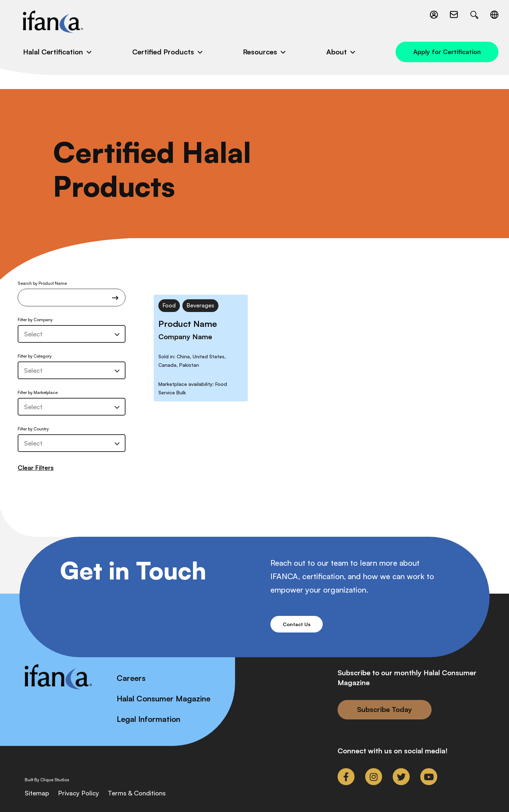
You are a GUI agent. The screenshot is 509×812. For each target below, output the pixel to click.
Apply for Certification (447, 52)
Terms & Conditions (137, 793)
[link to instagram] (374, 777)
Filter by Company (35, 320)
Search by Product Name (72, 293)
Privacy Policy (78, 793)
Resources (260, 52)
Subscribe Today (385, 709)
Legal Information (148, 719)
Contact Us (297, 624)
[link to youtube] (429, 777)
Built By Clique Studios (47, 780)
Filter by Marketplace (38, 392)
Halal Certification (53, 52)
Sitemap (37, 793)
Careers (131, 678)
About (337, 52)
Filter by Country (33, 429)
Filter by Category (35, 356)
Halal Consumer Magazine (163, 698)
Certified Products (163, 52)
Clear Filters (36, 467)
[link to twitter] (401, 777)
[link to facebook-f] (346, 777)
